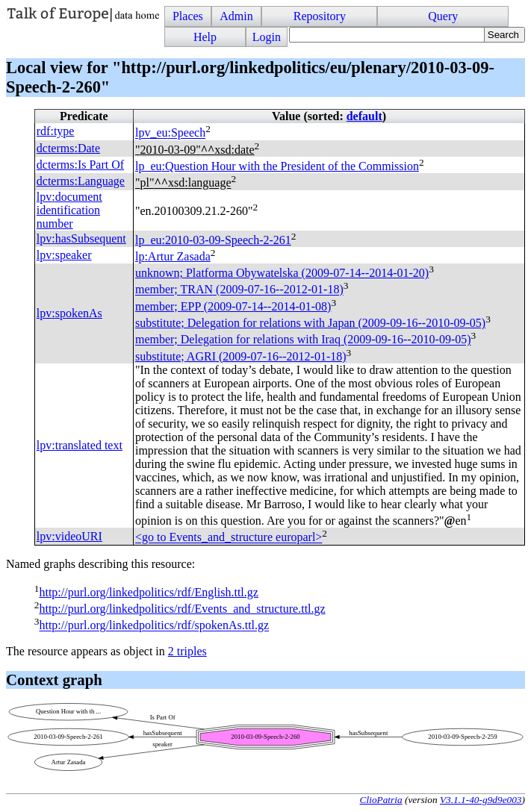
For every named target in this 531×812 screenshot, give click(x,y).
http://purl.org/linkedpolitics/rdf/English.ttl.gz (148, 592)
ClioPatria (381, 800)
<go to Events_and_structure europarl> (229, 538)
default (364, 116)
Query (443, 16)
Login (267, 37)
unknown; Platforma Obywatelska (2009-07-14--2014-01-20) (282, 273)
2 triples (187, 651)
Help (205, 37)
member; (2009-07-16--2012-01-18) (239, 290)
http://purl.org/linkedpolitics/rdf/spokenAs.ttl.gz (154, 626)
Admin (236, 16)
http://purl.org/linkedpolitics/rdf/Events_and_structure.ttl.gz (182, 609)
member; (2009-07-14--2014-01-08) (233, 306)
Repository (320, 16)
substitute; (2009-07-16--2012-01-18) (241, 356)
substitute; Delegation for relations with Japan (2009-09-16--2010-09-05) (310, 323)
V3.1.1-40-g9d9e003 (481, 800)
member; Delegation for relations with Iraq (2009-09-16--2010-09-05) (303, 340)
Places (188, 16)
